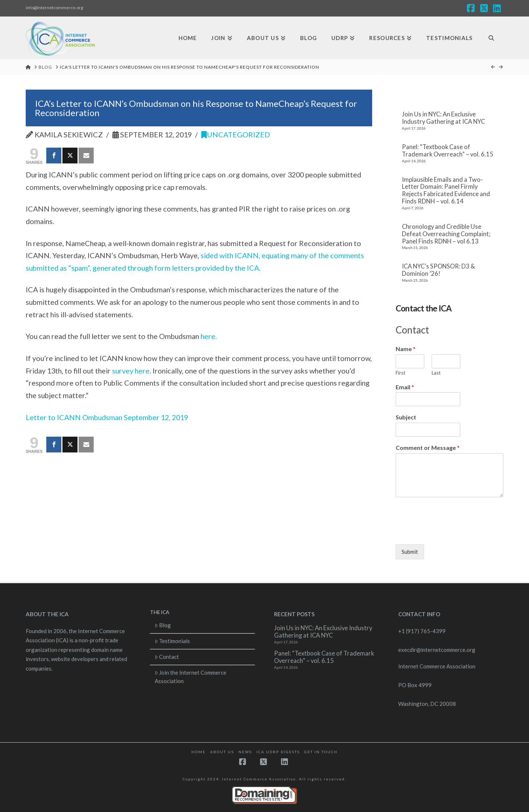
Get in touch (321, 752)
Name (406, 349)
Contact (167, 657)
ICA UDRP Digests (278, 752)
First (400, 373)
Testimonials (172, 641)
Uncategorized (236, 134)
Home (199, 752)
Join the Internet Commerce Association (191, 677)
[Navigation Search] (491, 38)
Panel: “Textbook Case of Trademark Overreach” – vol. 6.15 (448, 151)
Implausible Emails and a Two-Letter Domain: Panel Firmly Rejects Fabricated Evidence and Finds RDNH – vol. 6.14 (446, 191)
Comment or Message (428, 447)
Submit (410, 552)
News (245, 752)
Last (436, 373)
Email (405, 387)
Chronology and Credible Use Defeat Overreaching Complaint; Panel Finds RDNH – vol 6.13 (446, 234)
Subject (406, 417)
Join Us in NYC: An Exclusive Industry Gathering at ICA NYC (443, 118)
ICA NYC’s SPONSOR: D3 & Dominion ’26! (438, 270)
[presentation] (451, 532)
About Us (222, 752)
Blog (163, 625)
